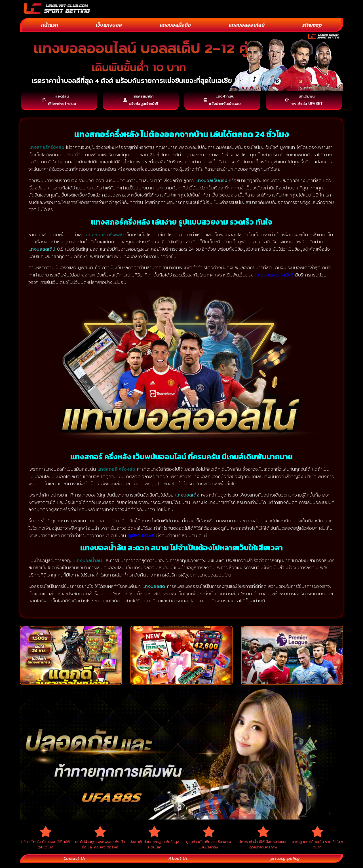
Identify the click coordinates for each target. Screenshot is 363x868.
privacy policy (285, 863)
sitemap (312, 25)
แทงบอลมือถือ (175, 25)
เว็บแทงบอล (109, 25)
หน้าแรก (50, 25)
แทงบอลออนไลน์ (247, 25)
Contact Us (75, 863)
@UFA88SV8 (141, 538)
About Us (178, 863)
